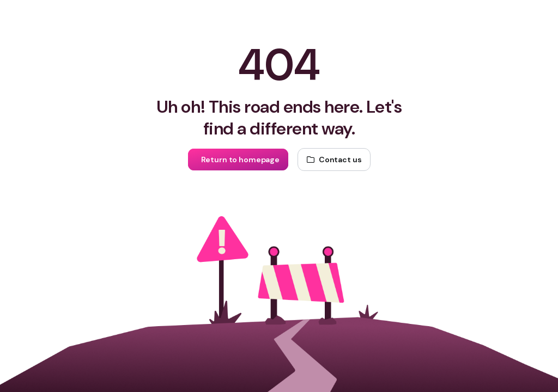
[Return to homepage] (238, 160)
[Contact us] (334, 160)
